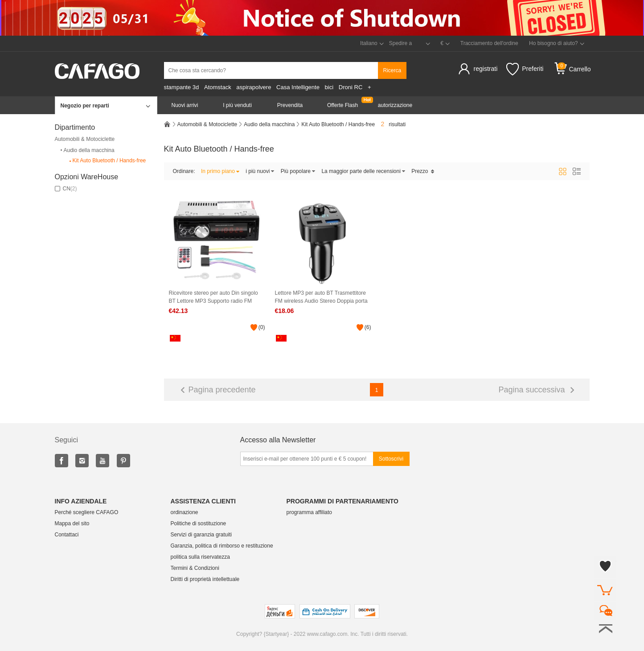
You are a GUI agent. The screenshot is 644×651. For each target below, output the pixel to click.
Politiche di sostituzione (199, 523)
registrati (486, 69)
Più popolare (298, 171)
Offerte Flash (343, 105)
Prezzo (423, 171)
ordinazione (185, 512)
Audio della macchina (87, 150)
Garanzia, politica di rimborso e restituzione (222, 546)
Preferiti (525, 69)
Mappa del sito (72, 523)
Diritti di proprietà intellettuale (205, 579)
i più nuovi (260, 171)
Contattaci (67, 535)
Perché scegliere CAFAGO (87, 512)
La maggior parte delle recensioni (363, 171)
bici (329, 87)
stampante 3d (182, 87)
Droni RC (351, 87)
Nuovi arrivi (185, 105)
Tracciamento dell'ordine (489, 43)
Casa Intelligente (298, 87)
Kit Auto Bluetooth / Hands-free (107, 161)
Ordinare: (184, 171)
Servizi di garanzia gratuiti (201, 535)
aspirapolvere (254, 87)
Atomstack (218, 87)
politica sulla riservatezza (200, 557)
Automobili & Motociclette (85, 139)
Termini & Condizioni (195, 568)
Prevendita (290, 105)
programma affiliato (310, 512)
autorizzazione (395, 105)
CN (66, 189)
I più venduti (237, 105)
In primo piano (220, 171)
